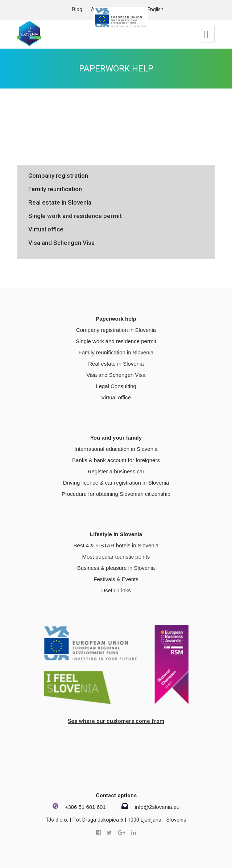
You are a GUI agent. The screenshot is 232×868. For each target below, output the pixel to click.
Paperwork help (116, 69)
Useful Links (116, 590)
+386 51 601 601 (85, 807)
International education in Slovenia (116, 449)
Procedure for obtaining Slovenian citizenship (116, 494)
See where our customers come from (116, 721)
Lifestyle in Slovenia (116, 534)
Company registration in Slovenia (116, 330)
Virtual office (46, 229)
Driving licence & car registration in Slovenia (116, 483)
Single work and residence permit (75, 216)
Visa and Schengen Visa (61, 243)
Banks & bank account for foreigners (116, 460)
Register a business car (116, 471)
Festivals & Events (116, 579)
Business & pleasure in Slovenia (116, 568)
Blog (77, 9)
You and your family (116, 438)
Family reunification (55, 189)
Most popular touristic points (116, 557)
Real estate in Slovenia (60, 202)
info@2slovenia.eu (157, 807)
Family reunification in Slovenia (116, 352)
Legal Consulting (116, 386)
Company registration (58, 176)
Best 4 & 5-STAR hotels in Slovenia (116, 545)
